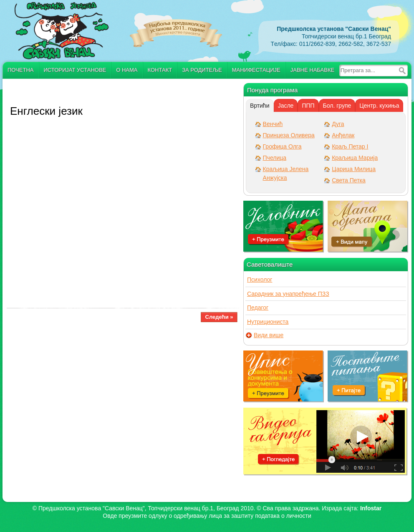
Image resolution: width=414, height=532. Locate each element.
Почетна (21, 70)
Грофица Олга (282, 146)
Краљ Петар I (350, 146)
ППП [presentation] (308, 106)
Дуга (338, 124)
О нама (127, 70)
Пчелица (275, 158)
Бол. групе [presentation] (337, 106)
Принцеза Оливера (289, 135)
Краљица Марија (355, 158)
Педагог (258, 308)
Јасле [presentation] (286, 106)
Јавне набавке (312, 70)
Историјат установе (75, 70)
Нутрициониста (268, 322)
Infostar (371, 508)
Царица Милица (354, 169)
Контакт (160, 70)
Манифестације (256, 70)
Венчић (273, 124)
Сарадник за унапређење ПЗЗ (288, 294)
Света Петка (349, 180)
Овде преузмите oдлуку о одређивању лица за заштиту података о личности (207, 516)
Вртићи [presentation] (260, 106)
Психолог (260, 280)
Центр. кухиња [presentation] (379, 106)
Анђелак (343, 135)
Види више (269, 335)
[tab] (260, 106)
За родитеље (202, 70)
